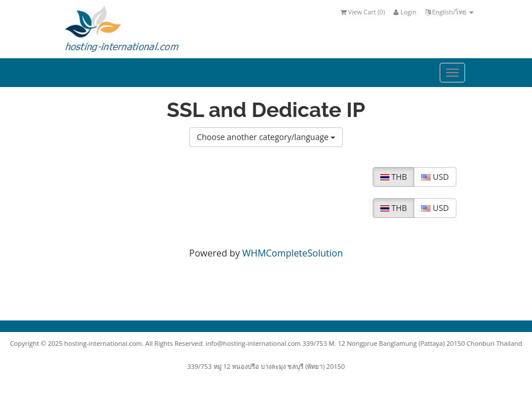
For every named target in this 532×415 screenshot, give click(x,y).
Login (405, 12)
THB (394, 177)
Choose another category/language (266, 137)
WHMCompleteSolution (293, 253)
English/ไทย (449, 12)
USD (435, 177)
